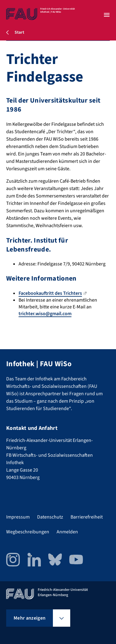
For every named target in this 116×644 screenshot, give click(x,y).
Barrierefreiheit (87, 517)
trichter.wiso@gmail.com (45, 314)
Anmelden (67, 532)
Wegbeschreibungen (28, 532)
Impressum (18, 517)
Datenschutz (50, 517)
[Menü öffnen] (107, 15)
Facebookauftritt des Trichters (53, 293)
